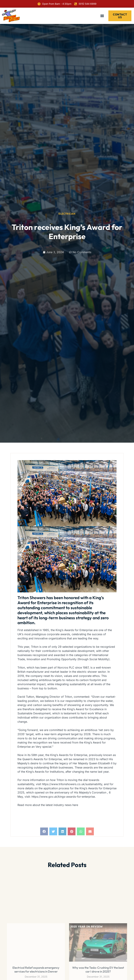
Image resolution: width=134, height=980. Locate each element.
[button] (102, 16)
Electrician (67, 214)
